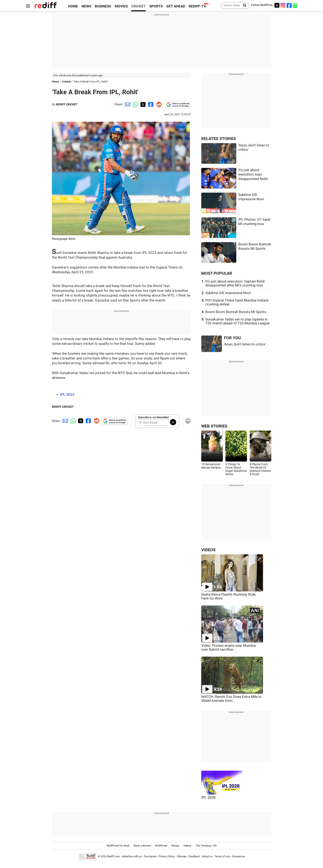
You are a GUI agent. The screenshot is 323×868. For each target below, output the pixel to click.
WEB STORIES (214, 426)
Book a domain (142, 846)
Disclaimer (150, 856)
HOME (73, 6)
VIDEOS (208, 550)
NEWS (86, 6)
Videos (187, 846)
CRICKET (138, 6)
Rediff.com (113, 856)
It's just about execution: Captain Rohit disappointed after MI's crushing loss (235, 283)
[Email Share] (127, 104)
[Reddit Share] (158, 104)
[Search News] (243, 6)
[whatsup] (295, 5)
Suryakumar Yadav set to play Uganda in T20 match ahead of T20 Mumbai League (237, 321)
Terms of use (222, 856)
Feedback (194, 856)
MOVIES (121, 6)
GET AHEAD (176, 6)
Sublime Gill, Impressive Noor (228, 293)
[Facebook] (289, 5)
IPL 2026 (208, 797)
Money (175, 846)
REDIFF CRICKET (67, 104)
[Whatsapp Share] (135, 104)
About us (207, 856)
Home (55, 82)
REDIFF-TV (197, 6)
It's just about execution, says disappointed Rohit (253, 174)
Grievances (239, 856)
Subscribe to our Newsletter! (153, 417)
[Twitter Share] (143, 104)
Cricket (66, 82)
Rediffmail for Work (118, 846)
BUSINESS (103, 6)
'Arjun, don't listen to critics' (245, 344)
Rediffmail (161, 846)
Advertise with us (132, 856)
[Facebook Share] (150, 104)
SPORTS (156, 6)
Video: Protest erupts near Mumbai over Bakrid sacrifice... (229, 648)
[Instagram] (283, 5)
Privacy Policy (167, 856)
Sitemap (182, 856)
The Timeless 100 (206, 846)
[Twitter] (277, 5)
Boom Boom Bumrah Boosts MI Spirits (236, 312)
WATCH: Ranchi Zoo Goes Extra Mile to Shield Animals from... (231, 699)
